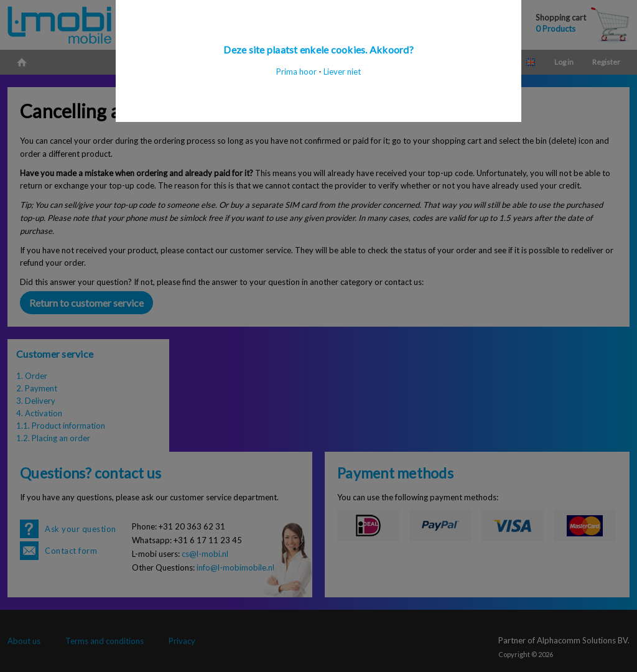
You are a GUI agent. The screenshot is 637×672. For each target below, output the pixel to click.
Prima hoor (296, 72)
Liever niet (342, 72)
